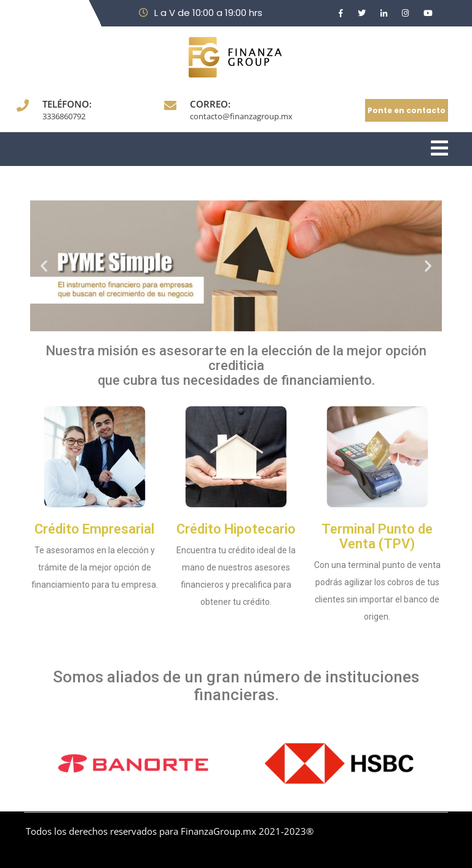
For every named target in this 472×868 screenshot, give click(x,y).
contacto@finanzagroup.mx (241, 116)
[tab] (439, 149)
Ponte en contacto (407, 110)
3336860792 (64, 116)
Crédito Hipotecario (236, 529)
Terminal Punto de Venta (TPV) (377, 536)
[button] (44, 266)
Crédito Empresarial (94, 529)
